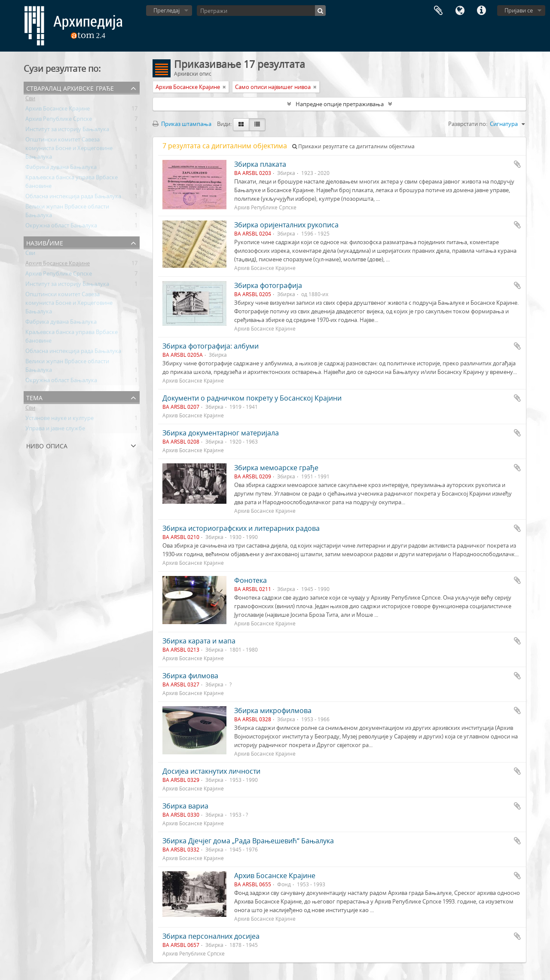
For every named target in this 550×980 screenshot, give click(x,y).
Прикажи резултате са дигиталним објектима (353, 146)
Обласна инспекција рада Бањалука (73, 198)
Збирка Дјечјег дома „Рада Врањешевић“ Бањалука (248, 841)
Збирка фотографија (268, 285)
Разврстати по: (468, 124)
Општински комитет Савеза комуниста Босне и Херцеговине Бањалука (69, 150)
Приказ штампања (182, 124)
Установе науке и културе (60, 420)
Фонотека (251, 580)
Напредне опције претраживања (340, 104)
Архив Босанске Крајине (58, 110)
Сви (30, 100)
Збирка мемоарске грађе (276, 468)
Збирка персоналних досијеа (211, 936)
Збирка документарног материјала (221, 433)
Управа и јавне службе (55, 430)
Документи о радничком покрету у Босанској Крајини (252, 398)
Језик (460, 11)
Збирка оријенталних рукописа (286, 225)
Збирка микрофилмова (273, 710)
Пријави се (519, 10)
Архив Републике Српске (59, 120)
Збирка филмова (190, 676)
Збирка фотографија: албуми (211, 346)
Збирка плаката (260, 164)
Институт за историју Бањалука (67, 131)
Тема (34, 397)
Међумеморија (438, 11)
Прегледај (167, 10)
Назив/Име (45, 242)
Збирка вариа (185, 806)
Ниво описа (47, 445)
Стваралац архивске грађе (70, 87)
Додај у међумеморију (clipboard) (517, 164)
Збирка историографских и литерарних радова (241, 528)
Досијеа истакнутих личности (211, 771)
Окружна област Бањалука (61, 227)
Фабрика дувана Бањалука (61, 168)
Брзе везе (481, 11)
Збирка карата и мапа (199, 641)
